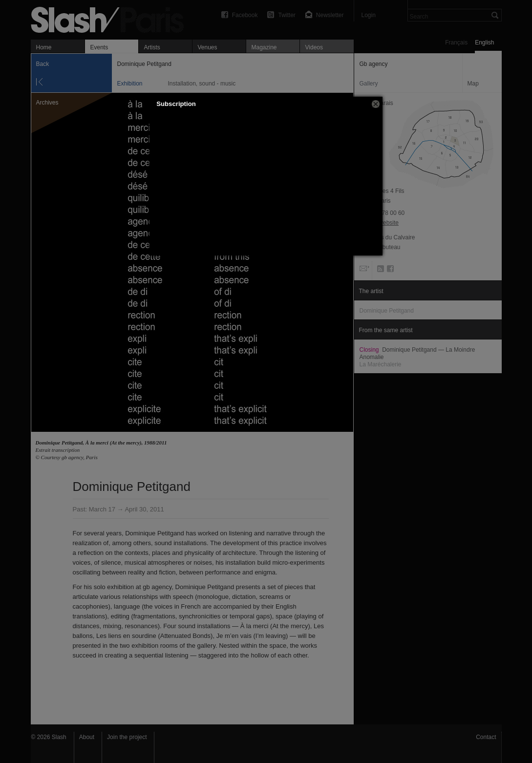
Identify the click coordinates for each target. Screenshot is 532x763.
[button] (376, 104)
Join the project (127, 737)
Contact (486, 737)
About (87, 737)
